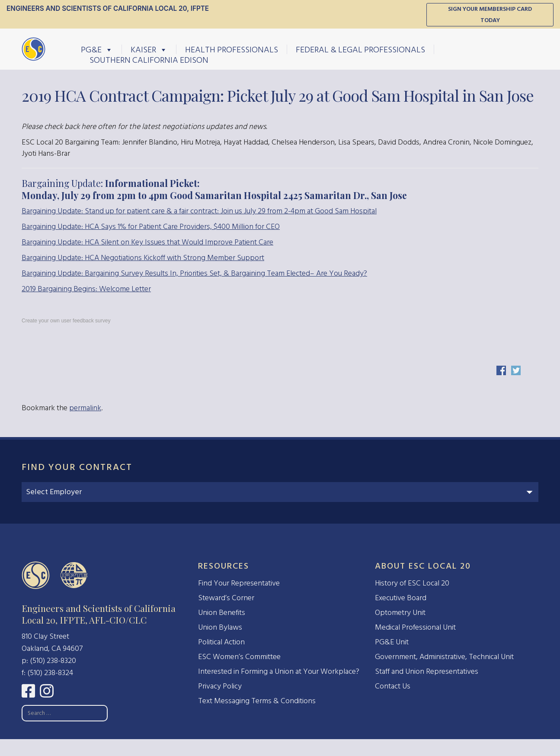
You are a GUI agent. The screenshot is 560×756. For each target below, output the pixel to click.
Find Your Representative (239, 583)
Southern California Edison (149, 60)
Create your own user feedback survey (66, 321)
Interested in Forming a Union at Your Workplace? (279, 671)
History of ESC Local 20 (412, 583)
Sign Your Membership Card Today (490, 14)
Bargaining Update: (214, 189)
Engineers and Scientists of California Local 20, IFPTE (108, 8)
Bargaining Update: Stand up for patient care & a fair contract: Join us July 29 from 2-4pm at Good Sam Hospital (199, 211)
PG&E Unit (392, 642)
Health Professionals (232, 49)
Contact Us (393, 686)
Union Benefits (222, 613)
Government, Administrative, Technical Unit (444, 657)
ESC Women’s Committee (239, 657)
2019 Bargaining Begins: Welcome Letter (86, 289)
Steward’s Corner (226, 598)
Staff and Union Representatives (427, 671)
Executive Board (401, 598)
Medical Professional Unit (415, 627)
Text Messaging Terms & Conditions (257, 701)
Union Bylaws (220, 627)
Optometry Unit (400, 613)
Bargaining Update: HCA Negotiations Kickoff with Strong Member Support (143, 258)
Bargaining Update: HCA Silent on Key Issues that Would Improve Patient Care (147, 242)
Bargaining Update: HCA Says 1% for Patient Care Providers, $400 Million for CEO (151, 227)
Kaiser (149, 49)
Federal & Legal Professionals (360, 49)
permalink (85, 408)
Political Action (221, 642)
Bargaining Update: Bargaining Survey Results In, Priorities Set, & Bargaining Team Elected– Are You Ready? (194, 273)
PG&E (97, 49)
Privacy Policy (220, 686)
